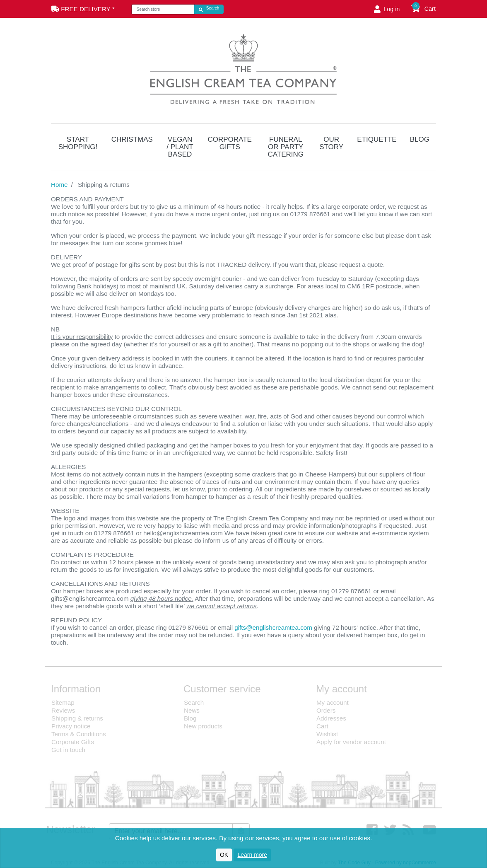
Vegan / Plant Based (180, 147)
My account (333, 702)
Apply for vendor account (351, 742)
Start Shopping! (78, 143)
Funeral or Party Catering (286, 147)
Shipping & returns (77, 718)
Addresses (331, 718)
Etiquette (377, 139)
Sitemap (63, 702)
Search (194, 702)
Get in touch (68, 750)
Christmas (132, 139)
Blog (420, 139)
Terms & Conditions (79, 734)
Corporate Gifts (230, 143)
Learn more (252, 855)
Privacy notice (71, 726)
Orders (326, 710)
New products (203, 726)
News (192, 710)
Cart (322, 726)
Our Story (331, 143)
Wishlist (327, 734)
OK (224, 855)
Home (59, 185)
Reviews (63, 710)
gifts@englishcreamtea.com (273, 627)
